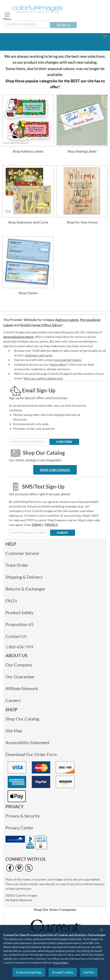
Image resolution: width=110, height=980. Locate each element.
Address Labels (67, 320)
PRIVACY (52, 525)
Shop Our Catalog (55, 470)
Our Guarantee (20, 677)
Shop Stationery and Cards (28, 222)
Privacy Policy (61, 963)
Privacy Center (19, 828)
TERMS (37, 525)
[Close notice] (101, 930)
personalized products (18, 337)
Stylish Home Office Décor (41, 325)
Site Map (14, 731)
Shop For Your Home (82, 222)
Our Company (19, 665)
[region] (55, 952)
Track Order (17, 565)
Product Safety (19, 612)
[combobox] (26, 24)
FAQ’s (11, 601)
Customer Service (22, 553)
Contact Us (16, 636)
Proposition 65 (20, 624)
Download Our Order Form (31, 754)
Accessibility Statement (27, 742)
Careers (13, 700)
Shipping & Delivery (24, 577)
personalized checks (68, 360)
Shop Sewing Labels (82, 151)
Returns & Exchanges (25, 589)
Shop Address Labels (28, 151)
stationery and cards (38, 355)
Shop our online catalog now (43, 378)
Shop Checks (28, 293)
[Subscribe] (64, 442)
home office (58, 364)
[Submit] (63, 533)
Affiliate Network (22, 688)
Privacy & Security (23, 816)
